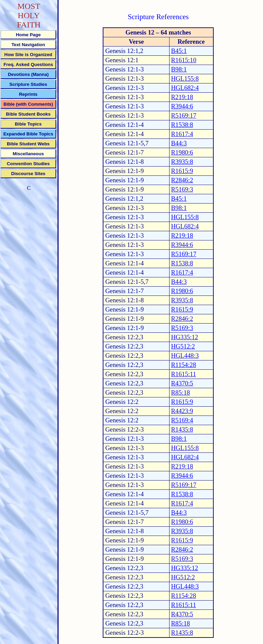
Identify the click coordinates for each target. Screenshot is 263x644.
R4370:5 (182, 383)
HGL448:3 (185, 356)
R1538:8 (182, 125)
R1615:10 (184, 60)
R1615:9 (182, 171)
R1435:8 (182, 429)
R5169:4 (182, 420)
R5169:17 (184, 115)
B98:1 (179, 69)
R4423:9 (182, 411)
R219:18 (182, 97)
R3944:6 (182, 106)
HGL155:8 (185, 78)
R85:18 (181, 392)
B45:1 (179, 51)
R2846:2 (182, 180)
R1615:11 (184, 374)
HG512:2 (183, 346)
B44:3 (179, 143)
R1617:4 (182, 134)
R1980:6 (182, 152)
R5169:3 (182, 189)
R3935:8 (182, 162)
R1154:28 (184, 365)
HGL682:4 (185, 88)
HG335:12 (185, 337)
